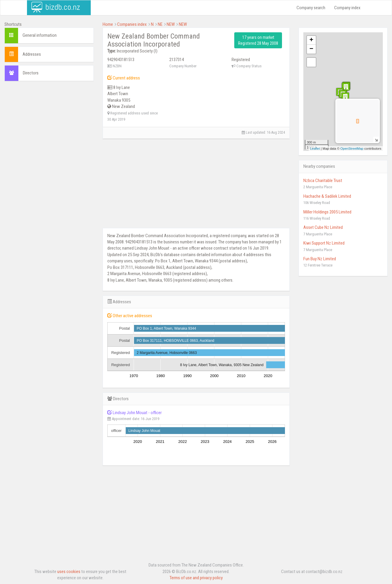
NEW (171, 24)
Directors (31, 73)
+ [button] (311, 40)
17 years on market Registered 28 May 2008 (258, 40)
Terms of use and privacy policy (196, 578)
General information (40, 35)
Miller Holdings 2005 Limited (327, 212)
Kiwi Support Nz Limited (324, 243)
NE (160, 24)
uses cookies (69, 572)
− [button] (311, 49)
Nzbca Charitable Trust (323, 181)
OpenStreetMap (352, 149)
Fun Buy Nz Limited (320, 259)
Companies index (132, 24)
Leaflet (315, 149)
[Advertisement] (49, 124)
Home (108, 24)
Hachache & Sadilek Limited (327, 196)
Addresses (32, 54)
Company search (311, 8)
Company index (347, 8)
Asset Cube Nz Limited (323, 227)
